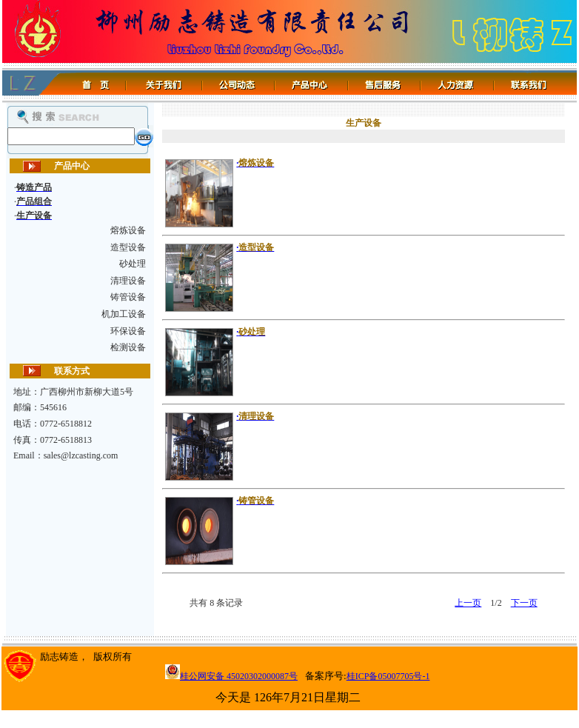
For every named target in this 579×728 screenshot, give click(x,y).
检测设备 (128, 347)
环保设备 (128, 331)
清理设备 (128, 281)
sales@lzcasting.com (81, 455)
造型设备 (128, 247)
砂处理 (133, 264)
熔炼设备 (128, 230)
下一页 (524, 603)
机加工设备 (124, 314)
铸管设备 (128, 297)
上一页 (468, 603)
